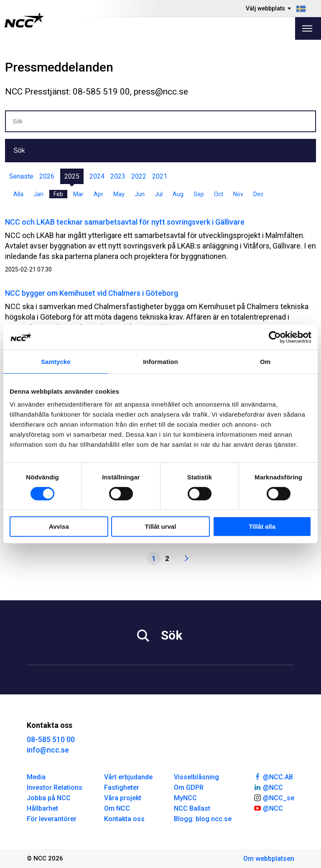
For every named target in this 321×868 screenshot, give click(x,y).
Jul (159, 194)
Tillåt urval (161, 526)
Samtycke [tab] (56, 362)
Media (36, 777)
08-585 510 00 (51, 739)
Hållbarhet (42, 808)
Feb (58, 194)
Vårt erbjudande (128, 777)
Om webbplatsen (269, 859)
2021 (160, 176)
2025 (72, 176)
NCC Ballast (192, 808)
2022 (139, 176)
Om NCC (117, 808)
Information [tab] (160, 362)
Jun (140, 194)
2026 (47, 176)
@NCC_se (274, 797)
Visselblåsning (196, 777)
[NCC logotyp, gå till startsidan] (24, 20)
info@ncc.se (48, 750)
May (119, 194)
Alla (18, 194)
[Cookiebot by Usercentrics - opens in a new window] (275, 337)
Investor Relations (55, 787)
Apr (98, 194)
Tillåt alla (262, 526)
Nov (238, 194)
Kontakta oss (124, 819)
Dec (258, 194)
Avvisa (59, 526)
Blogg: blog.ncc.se (203, 819)
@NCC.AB (273, 776)
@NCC (268, 787)
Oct (219, 194)
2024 (97, 176)
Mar (78, 194)
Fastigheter (122, 787)
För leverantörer (52, 819)
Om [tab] (265, 362)
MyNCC (185, 798)
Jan (38, 194)
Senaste (21, 176)
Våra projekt (123, 798)
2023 (118, 176)
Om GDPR (189, 787)
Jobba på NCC (49, 798)
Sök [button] (19, 150)
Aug (178, 194)
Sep (199, 194)
